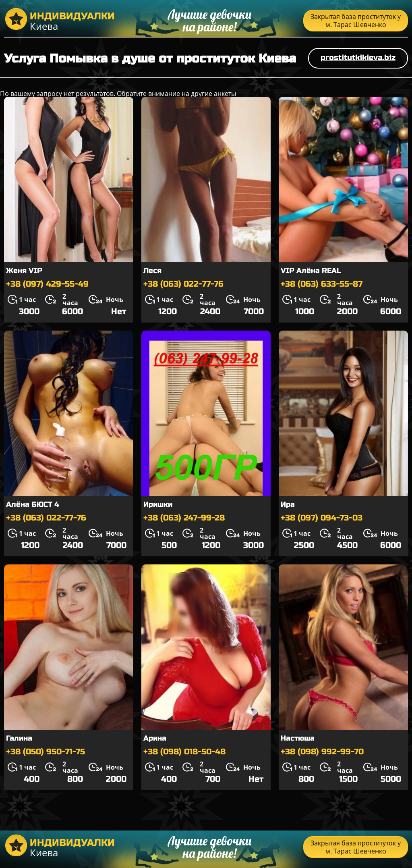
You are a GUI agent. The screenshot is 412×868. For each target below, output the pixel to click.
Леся (152, 271)
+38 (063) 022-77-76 (183, 284)
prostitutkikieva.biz (358, 57)
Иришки (158, 504)
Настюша (298, 738)
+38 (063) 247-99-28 (184, 518)
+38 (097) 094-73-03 (322, 518)
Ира (288, 504)
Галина (19, 738)
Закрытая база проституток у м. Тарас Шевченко (356, 21)
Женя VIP (24, 271)
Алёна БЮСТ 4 (33, 504)
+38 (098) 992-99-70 (322, 752)
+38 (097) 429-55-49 (47, 284)
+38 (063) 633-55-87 (322, 284)
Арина (155, 738)
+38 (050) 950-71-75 (46, 752)
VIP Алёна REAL (311, 271)
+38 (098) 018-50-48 (184, 752)
